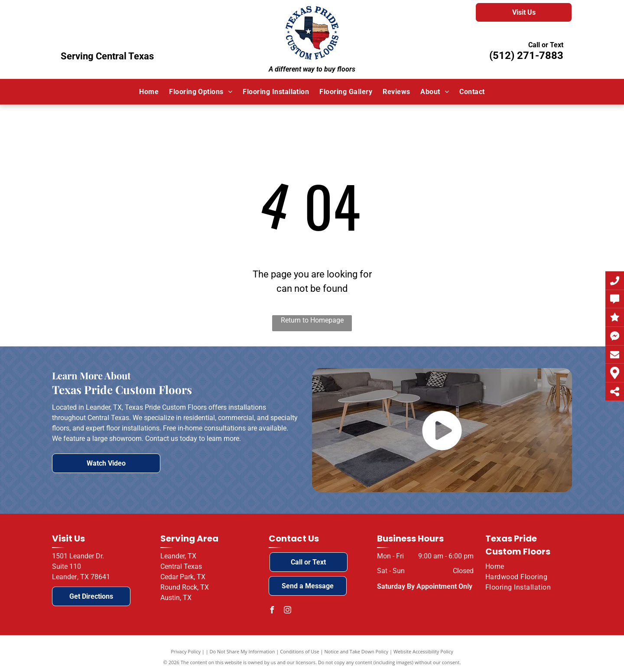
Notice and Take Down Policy (357, 651)
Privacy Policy (186, 651)
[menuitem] (149, 91)
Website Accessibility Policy (423, 651)
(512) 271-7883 (526, 55)
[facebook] (272, 611)
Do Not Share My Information (242, 651)
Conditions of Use (300, 651)
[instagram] (288, 611)
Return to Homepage (312, 320)
